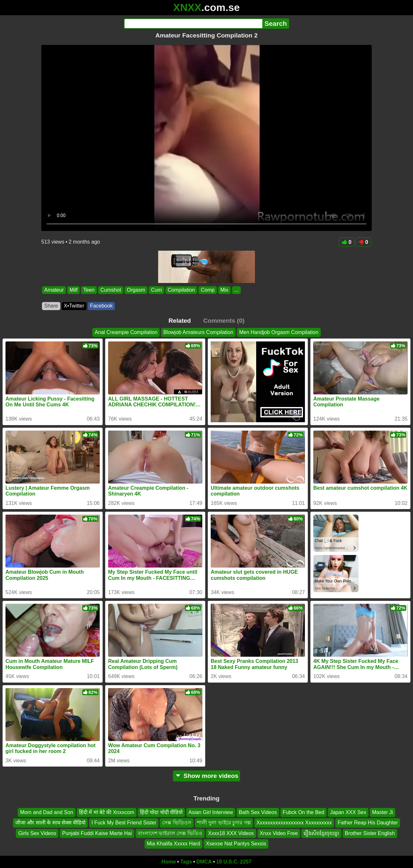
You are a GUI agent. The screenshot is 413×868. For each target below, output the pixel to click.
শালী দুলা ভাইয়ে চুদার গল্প (224, 823)
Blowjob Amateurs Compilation (198, 332)
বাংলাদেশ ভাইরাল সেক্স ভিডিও (170, 833)
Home (169, 862)
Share (51, 306)
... (236, 290)
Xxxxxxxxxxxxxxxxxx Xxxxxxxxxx (294, 823)
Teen (89, 290)
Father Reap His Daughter (368, 823)
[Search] (193, 24)
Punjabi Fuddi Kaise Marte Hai (97, 833)
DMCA (204, 862)
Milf (73, 290)
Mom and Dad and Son (47, 812)
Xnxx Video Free (279, 833)
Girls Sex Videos (37, 833)
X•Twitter (74, 306)
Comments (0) (224, 321)
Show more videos (207, 776)
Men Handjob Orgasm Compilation (279, 332)
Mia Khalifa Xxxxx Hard (173, 844)
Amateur (54, 290)
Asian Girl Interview (211, 812)
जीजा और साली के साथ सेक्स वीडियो (50, 823)
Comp (208, 290)
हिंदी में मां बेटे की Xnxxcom (107, 812)
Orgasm (136, 290)
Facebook (101, 306)
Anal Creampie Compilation (126, 332)
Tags (186, 862)
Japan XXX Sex (348, 812)
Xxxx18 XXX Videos (231, 833)
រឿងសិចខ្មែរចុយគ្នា (321, 833)
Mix (224, 290)
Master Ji (383, 812)
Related (180, 321)
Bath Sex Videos (258, 812)
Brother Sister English (370, 833)
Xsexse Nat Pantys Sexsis (236, 844)
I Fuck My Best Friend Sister (124, 823)
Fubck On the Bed (303, 812)
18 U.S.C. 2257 (234, 862)
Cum (156, 290)
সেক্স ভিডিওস (176, 823)
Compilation (181, 290)
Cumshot (111, 290)
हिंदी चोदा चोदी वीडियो (161, 812)
